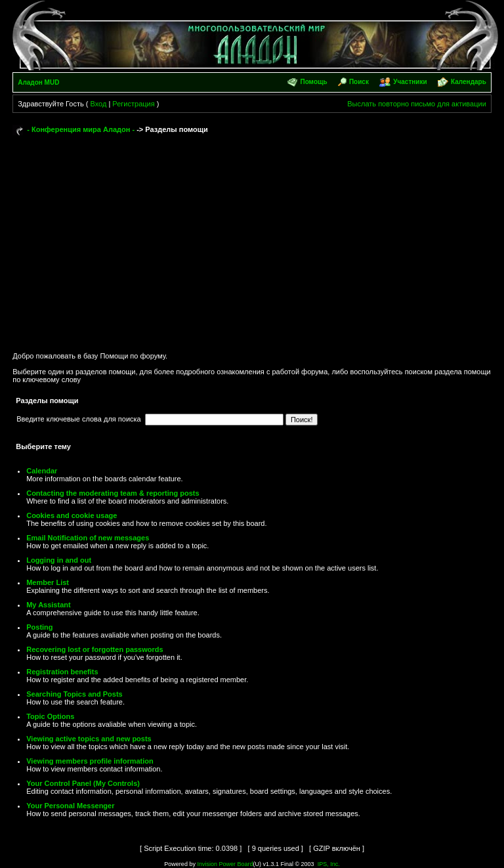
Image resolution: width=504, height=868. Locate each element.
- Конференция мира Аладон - (81, 129)
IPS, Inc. (329, 864)
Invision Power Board (225, 864)
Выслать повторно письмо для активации (417, 104)
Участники (410, 82)
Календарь (469, 82)
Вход (98, 104)
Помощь (313, 82)
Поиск (359, 82)
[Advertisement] (252, 238)
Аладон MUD (38, 82)
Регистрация (133, 104)
